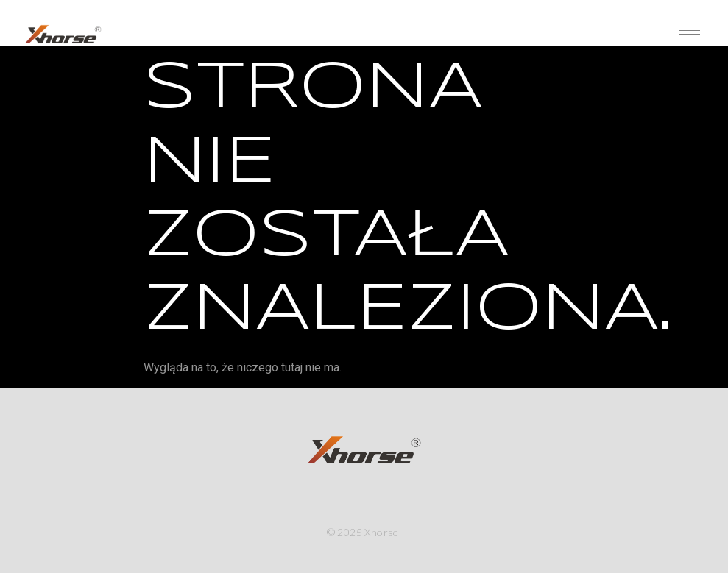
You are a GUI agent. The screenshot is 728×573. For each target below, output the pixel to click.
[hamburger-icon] (689, 34)
